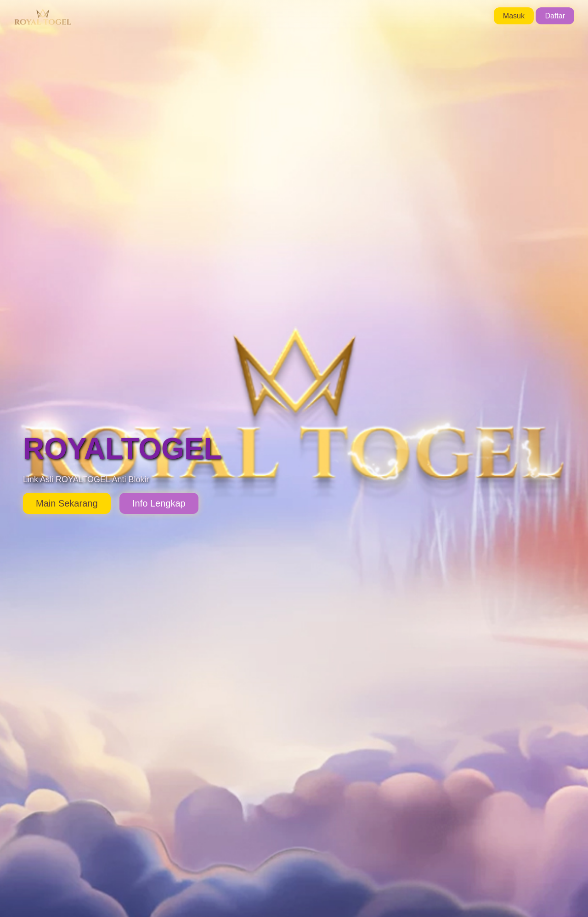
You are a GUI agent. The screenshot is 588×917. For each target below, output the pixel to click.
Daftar (555, 16)
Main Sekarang (67, 503)
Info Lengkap (159, 503)
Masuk (514, 16)
